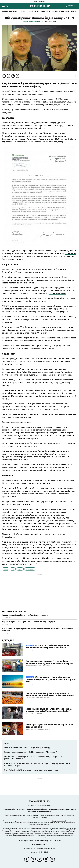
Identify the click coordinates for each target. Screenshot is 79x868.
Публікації (13, 11)
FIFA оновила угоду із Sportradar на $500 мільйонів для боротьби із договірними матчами (38, 630)
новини (5, 11)
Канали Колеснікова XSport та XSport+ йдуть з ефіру (25, 615)
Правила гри (45, 11)
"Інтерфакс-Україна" (59, 821)
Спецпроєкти (64, 11)
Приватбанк (30, 569)
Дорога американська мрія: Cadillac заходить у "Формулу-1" (29, 622)
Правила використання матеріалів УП (62, 809)
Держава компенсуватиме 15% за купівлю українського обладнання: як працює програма (50, 662)
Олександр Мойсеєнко (31, 22)
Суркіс (20, 569)
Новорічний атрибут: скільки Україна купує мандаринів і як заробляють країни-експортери (50, 694)
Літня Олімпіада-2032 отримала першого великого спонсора (31, 770)
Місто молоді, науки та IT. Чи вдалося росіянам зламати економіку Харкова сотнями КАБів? (49, 710)
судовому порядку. (57, 293)
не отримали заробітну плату (17, 94)
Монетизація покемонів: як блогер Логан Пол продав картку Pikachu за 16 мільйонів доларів (37, 765)
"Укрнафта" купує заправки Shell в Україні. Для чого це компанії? (49, 726)
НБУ (13, 569)
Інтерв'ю (74, 11)
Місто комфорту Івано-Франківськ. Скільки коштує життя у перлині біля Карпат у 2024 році (51, 679)
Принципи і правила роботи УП (40, 812)
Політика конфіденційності (37, 809)
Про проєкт (21, 809)
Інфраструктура (33, 11)
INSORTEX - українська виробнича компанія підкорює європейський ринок (47, 647)
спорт (6, 569)
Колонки (22, 11)
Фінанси (54, 11)
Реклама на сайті (9, 809)
